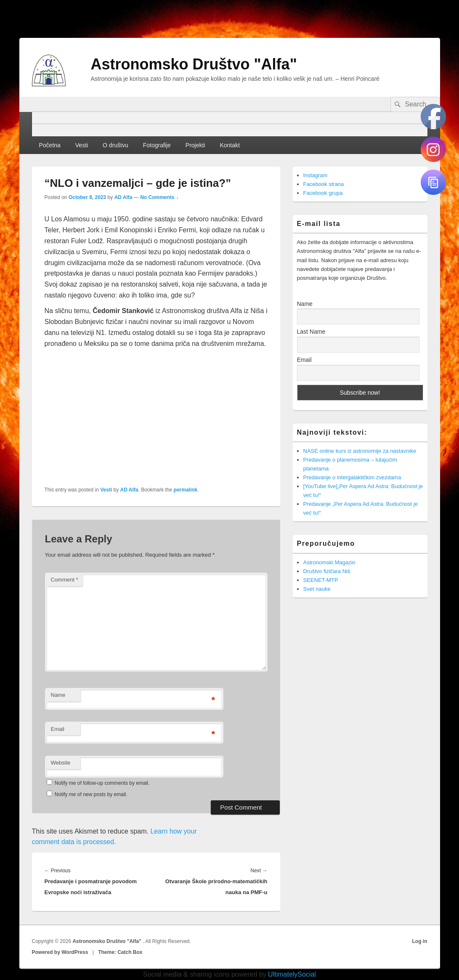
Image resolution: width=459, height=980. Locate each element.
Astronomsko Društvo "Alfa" (194, 64)
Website (61, 763)
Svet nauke (317, 589)
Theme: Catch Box (120, 952)
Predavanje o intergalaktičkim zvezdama (352, 477)
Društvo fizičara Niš (327, 571)
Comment (65, 580)
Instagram (316, 175)
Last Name (311, 332)
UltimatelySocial (292, 974)
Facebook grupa (323, 193)
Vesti (82, 145)
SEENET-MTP (321, 580)
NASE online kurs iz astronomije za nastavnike (360, 451)
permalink (186, 490)
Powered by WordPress (60, 952)
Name (58, 695)
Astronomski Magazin (329, 562)
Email (58, 729)
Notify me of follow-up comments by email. (102, 783)
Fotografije (157, 145)
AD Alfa (123, 197)
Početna (49, 145)
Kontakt (229, 145)
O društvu (115, 145)
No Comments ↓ (159, 197)
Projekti (195, 145)
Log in (420, 941)
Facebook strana (324, 184)
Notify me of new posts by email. (91, 794)
